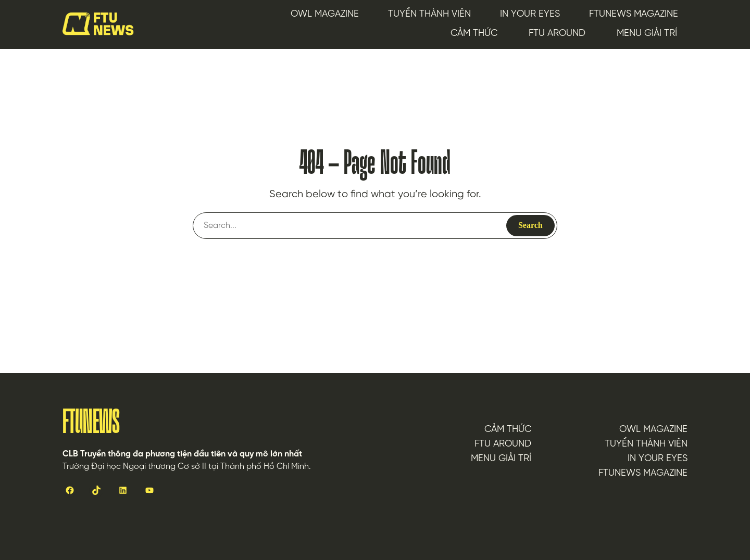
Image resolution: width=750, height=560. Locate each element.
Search (530, 225)
